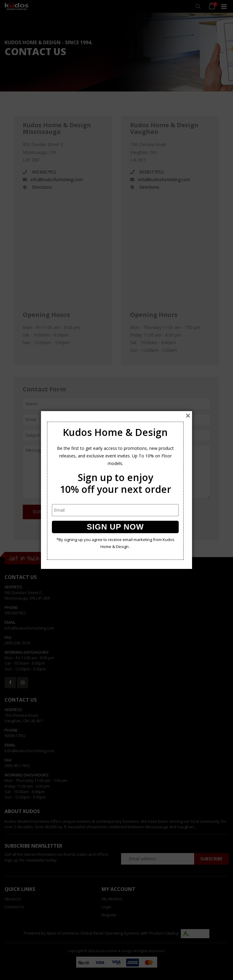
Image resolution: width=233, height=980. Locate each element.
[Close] (188, 416)
